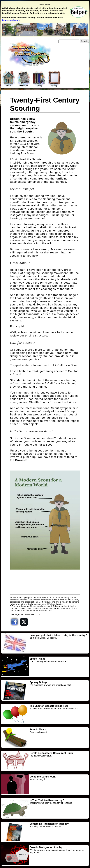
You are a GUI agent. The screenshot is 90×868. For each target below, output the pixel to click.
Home (9, 78)
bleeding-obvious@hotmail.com (25, 614)
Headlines (24, 79)
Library (39, 79)
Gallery (54, 79)
